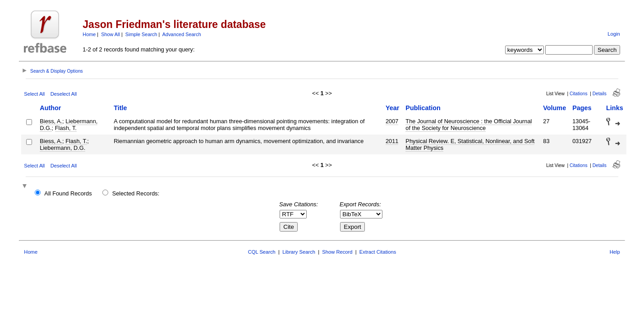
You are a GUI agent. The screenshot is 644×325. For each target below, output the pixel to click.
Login (614, 34)
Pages (582, 108)
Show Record (337, 252)
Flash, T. (66, 128)
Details (600, 94)
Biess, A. (51, 121)
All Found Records (68, 193)
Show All (110, 34)
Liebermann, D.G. (62, 148)
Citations (579, 94)
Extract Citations (378, 252)
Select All (34, 94)
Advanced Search (182, 34)
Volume (554, 108)
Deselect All (64, 94)
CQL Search (262, 252)
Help (615, 252)
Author (50, 108)
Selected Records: (136, 193)
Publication (423, 108)
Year (392, 108)
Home (89, 34)
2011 (392, 141)
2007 (392, 121)
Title (120, 108)
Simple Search (141, 34)
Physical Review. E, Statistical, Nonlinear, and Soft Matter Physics (470, 144)
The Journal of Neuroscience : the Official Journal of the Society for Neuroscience (469, 125)
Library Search (299, 252)
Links (615, 108)
